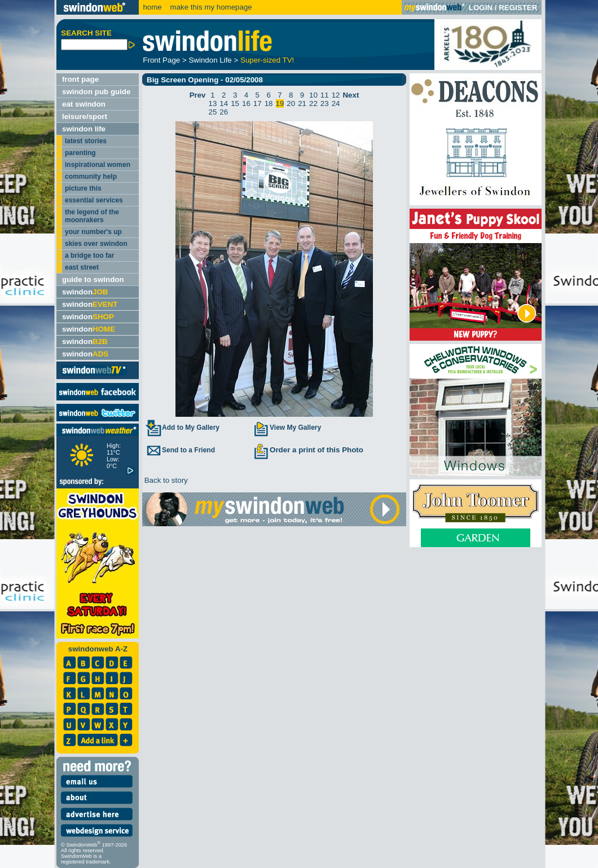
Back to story (165, 480)
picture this (83, 188)
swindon (85, 292)
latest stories (86, 141)
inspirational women (98, 165)
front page (80, 79)
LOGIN (481, 8)
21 (302, 103)
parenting (80, 153)
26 (224, 112)
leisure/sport (85, 116)
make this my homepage (210, 7)
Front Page (161, 60)
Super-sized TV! (267, 60)
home (152, 7)
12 (336, 95)
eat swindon (84, 104)
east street (82, 267)
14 (224, 103)
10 (313, 95)
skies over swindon (96, 244)
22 (313, 103)
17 (258, 103)
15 (235, 103)
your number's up (93, 232)
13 (213, 103)
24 (336, 103)
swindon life (84, 129)
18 (269, 103)
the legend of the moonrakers (92, 216)
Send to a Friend (180, 450)
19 (280, 103)
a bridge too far (89, 255)
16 (246, 103)
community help (91, 177)
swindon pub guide (96, 92)
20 (291, 103)
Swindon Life (210, 60)
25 (213, 112)
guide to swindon (93, 279)
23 (325, 103)
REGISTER (518, 8)
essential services (94, 200)
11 (325, 95)
